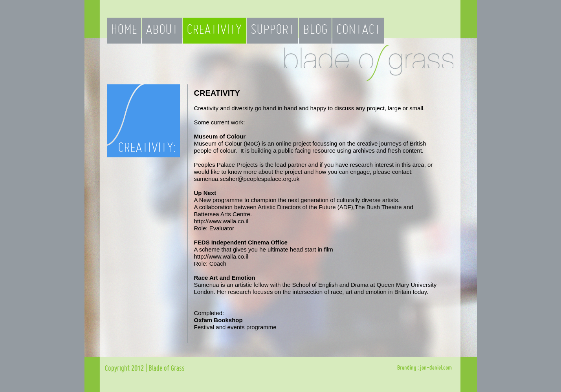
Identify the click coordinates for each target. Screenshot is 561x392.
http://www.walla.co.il (221, 221)
